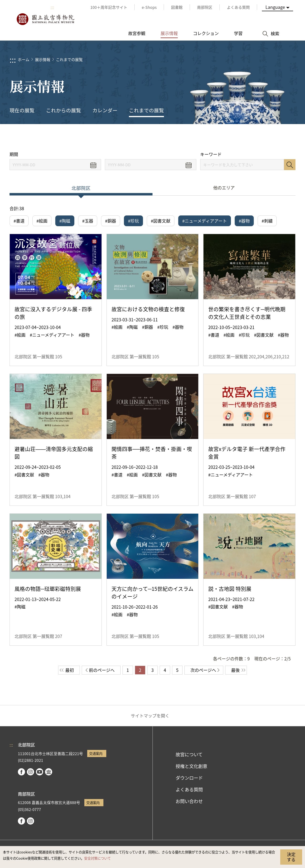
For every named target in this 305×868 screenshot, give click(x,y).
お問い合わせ (189, 801)
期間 (14, 154)
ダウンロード (189, 778)
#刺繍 (267, 221)
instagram (30, 772)
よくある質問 (189, 790)
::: (52, 7)
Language (275, 7)
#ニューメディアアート (205, 221)
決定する (291, 857)
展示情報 (43, 59)
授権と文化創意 (191, 766)
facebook (21, 772)
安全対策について (97, 858)
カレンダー (105, 110)
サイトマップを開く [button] (150, 716)
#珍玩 (133, 221)
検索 (290, 165)
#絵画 (42, 221)
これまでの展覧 (69, 59)
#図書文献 (161, 221)
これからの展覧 (64, 110)
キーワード (211, 154)
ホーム (24, 59)
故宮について (189, 754)
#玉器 (88, 221)
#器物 (244, 221)
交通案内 (96, 753)
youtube (40, 772)
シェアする (248, 138)
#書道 (19, 221)
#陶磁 (65, 221)
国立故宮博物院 (45, 19)
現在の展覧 (22, 110)
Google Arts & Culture (49, 772)
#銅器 (111, 221)
